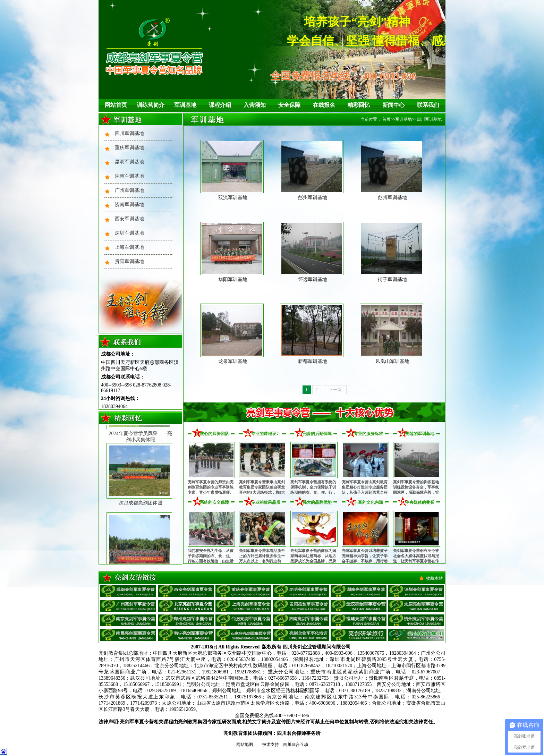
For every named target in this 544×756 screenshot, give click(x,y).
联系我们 (428, 105)
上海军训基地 (129, 247)
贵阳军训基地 (129, 261)
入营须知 (255, 105)
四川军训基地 (129, 133)
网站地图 (245, 745)
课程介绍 (220, 105)
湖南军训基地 (129, 176)
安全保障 (289, 105)
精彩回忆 (359, 105)
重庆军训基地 (129, 148)
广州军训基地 (129, 190)
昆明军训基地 (129, 162)
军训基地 (185, 105)
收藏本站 (434, 578)
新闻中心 (393, 105)
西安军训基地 (129, 219)
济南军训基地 (129, 205)
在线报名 (324, 105)
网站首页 (116, 105)
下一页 (335, 390)
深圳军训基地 (129, 233)
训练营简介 (151, 105)
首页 (386, 119)
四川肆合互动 (296, 745)
